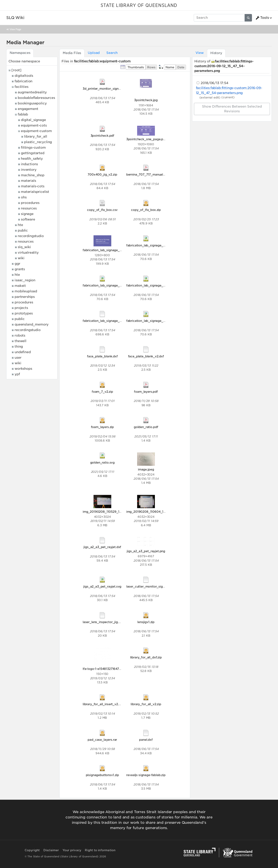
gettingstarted (33, 153)
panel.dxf (146, 740)
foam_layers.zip (102, 427)
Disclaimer (51, 850)
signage (27, 214)
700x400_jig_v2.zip (102, 174)
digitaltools (24, 76)
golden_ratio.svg (102, 462)
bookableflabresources (36, 98)
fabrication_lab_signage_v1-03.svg (152, 285)
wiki (21, 258)
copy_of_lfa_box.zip (146, 210)
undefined (23, 352)
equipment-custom (36, 131)
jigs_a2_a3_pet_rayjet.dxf (102, 547)
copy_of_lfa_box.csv (102, 210)
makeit (20, 286)
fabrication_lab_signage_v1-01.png (108, 250)
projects (21, 308)
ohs (24, 197)
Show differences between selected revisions (232, 109)
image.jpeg (146, 469)
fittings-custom (33, 148)
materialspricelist (35, 192)
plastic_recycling (38, 142)
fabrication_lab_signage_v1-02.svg (108, 285)
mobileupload (26, 291)
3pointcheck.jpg (146, 100)
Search (112, 53)
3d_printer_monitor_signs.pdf (104, 89)
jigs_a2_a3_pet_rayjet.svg (102, 586)
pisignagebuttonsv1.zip (102, 775)
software (28, 219)
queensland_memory (32, 324)
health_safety (32, 159)
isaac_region (25, 280)
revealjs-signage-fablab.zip (146, 775)
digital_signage (33, 120)
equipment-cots (34, 125)
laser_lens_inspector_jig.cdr (103, 622)
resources (29, 208)
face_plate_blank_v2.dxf (146, 356)
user (18, 358)
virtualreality (28, 253)
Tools (262, 18)
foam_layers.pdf (146, 392)
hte (20, 225)
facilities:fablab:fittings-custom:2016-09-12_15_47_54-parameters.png (224, 66)
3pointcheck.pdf (102, 136)
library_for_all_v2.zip (146, 704)
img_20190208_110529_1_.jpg (105, 512)
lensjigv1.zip (146, 622)
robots (20, 335)
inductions (29, 164)
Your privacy (72, 850)
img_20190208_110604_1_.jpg (148, 512)
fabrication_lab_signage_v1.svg (149, 321)
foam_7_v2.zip (102, 392)
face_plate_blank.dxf (102, 356)
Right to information (100, 850)
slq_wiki (24, 247)
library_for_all (36, 137)
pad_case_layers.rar (102, 740)
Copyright (32, 850)
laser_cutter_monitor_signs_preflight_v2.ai (157, 586)
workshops (23, 369)
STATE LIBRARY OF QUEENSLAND (139, 6)
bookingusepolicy (32, 103)
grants (20, 269)
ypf (17, 374)
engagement (28, 109)
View (200, 53)
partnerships (25, 297)
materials (29, 181)
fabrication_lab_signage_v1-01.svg (151, 245)
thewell (21, 341)
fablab (23, 114)
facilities (21, 87)
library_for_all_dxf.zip (146, 657)
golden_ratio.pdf (146, 427)
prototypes (24, 313)
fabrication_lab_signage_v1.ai (104, 321)
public (23, 230)
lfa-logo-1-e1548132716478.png (105, 669)
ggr (17, 264)
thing (19, 347)
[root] (16, 70)
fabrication (23, 81)
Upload (94, 53)
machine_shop (33, 175)
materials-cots (33, 186)
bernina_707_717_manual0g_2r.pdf (152, 174)
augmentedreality (32, 92)
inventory (29, 170)
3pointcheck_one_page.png (147, 139)
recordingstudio (31, 236)
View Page (15, 29)
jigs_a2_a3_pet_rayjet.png (146, 551)
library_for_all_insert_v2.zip (103, 704)
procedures (30, 203)
